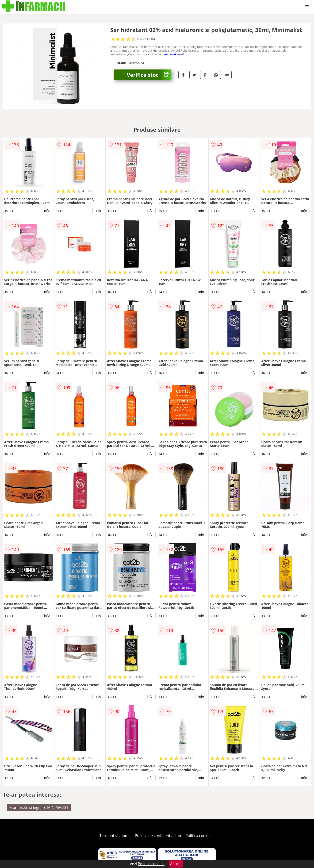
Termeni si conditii (116, 836)
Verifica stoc (149, 75)
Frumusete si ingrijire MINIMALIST (39, 807)
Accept (176, 864)
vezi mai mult (174, 54)
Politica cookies (199, 836)
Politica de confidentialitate (159, 836)
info (47, 211)
